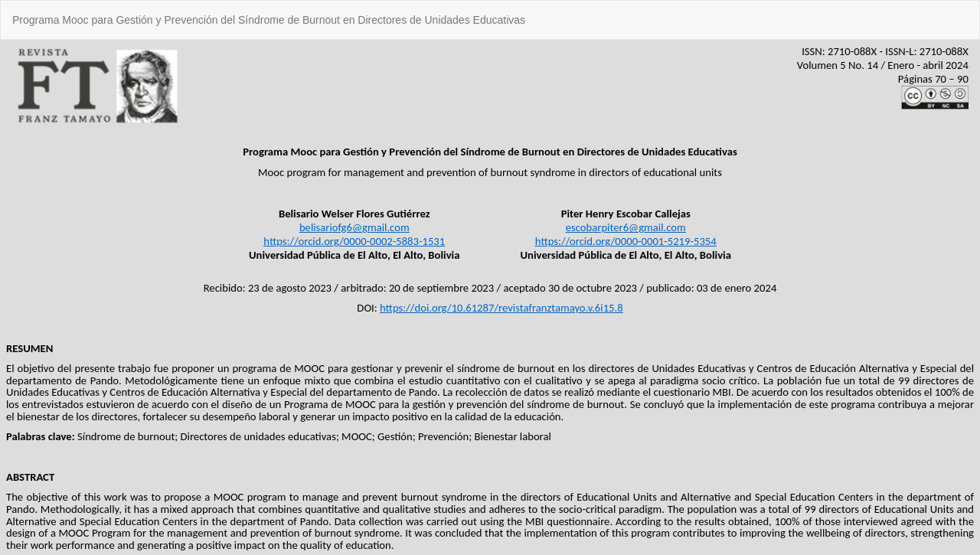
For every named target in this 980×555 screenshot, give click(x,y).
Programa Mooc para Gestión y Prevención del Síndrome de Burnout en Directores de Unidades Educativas (269, 20)
